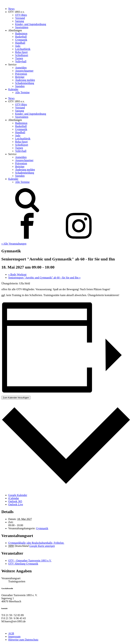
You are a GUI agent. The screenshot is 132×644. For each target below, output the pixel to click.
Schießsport (22, 55)
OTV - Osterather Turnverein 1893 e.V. (30, 561)
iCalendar (14, 498)
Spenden (20, 86)
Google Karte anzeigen (42, 546)
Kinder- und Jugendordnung (31, 24)
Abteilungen (15, 30)
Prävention (21, 74)
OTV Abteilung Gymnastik (23, 564)
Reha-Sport (21, 52)
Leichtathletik (23, 49)
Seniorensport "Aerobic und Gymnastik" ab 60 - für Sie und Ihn (44, 278)
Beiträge (20, 77)
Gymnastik (21, 40)
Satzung (20, 21)
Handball (20, 43)
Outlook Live (16, 504)
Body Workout (17, 274)
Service (12, 65)
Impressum (14, 637)
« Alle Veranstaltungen (14, 244)
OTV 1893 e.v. (16, 12)
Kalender (13, 89)
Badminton (21, 34)
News (11, 9)
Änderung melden (25, 80)
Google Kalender (18, 495)
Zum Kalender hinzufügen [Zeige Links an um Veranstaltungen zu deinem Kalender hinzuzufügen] (16, 398)
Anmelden (21, 68)
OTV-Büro (21, 15)
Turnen (19, 58)
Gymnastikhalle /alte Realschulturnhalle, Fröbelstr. (36, 543)
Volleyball (21, 61)
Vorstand (20, 18)
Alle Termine (22, 92)
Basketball (21, 37)
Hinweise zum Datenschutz (23, 640)
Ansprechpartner (24, 71)
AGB (11, 633)
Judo (18, 46)
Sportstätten (22, 27)
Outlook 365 (15, 501)
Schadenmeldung (25, 83)
